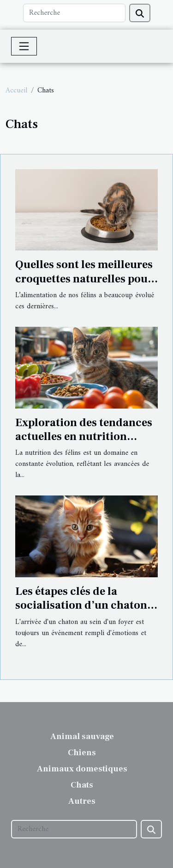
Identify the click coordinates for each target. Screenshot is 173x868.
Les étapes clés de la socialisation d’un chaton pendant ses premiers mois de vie (84, 612)
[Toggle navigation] (24, 46)
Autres (82, 801)
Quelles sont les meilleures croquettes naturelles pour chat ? (84, 279)
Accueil (16, 91)
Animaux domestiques (82, 769)
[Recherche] (74, 13)
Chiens (82, 753)
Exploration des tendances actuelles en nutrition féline (84, 437)
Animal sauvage (82, 737)
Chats (82, 785)
